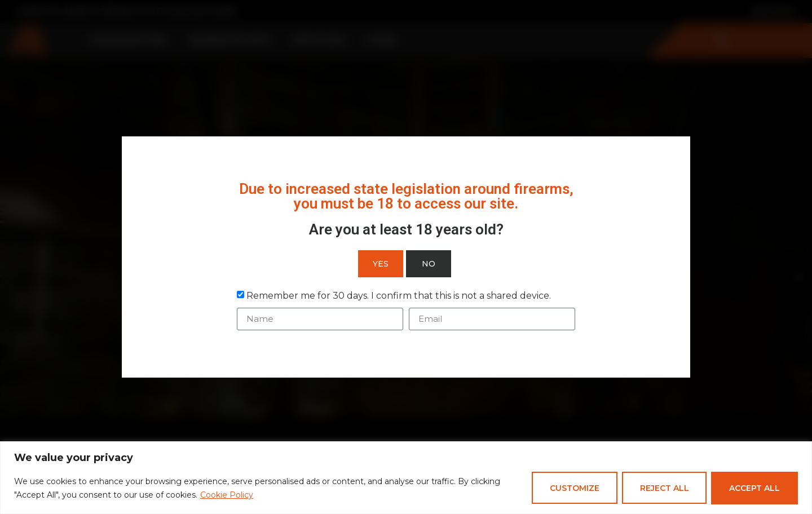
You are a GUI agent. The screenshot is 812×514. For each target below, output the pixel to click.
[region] (406, 478)
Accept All (754, 488)
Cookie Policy (227, 495)
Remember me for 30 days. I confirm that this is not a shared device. (399, 296)
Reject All (664, 488)
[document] (406, 257)
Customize (574, 488)
